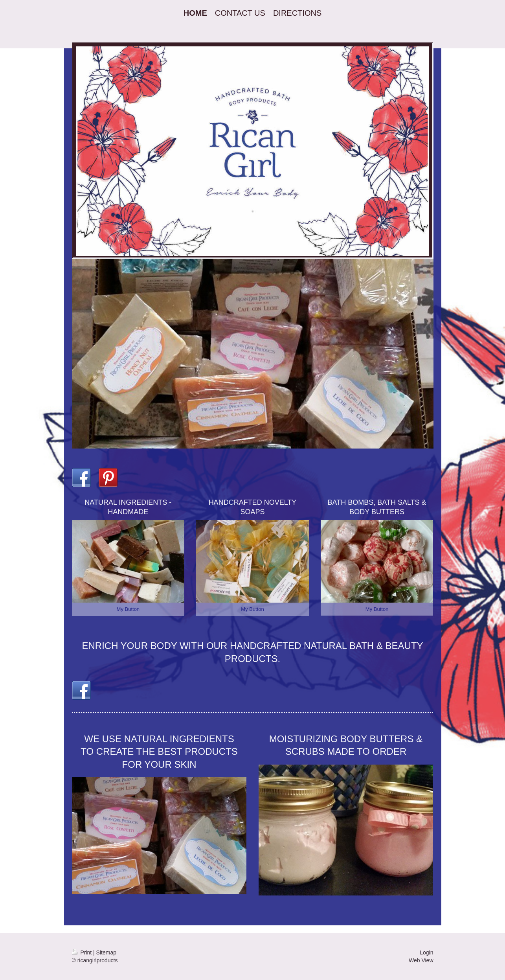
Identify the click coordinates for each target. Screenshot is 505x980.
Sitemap (106, 952)
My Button (128, 609)
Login (426, 952)
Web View (421, 960)
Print (83, 952)
